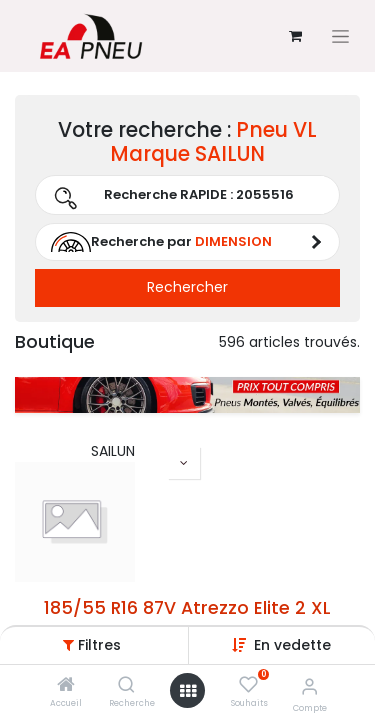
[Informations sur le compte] (309, 686)
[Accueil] (66, 686)
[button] (292, 645)
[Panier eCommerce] (295, 36)
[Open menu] (188, 691)
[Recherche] (126, 686)
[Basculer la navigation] (340, 36)
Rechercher (187, 287)
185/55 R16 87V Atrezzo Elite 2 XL (187, 608)
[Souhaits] (248, 685)
